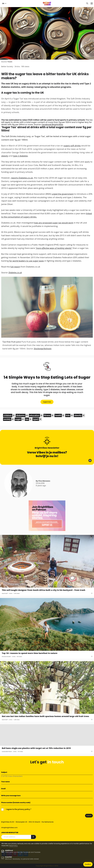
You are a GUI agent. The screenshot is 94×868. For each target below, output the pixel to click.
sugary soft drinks (72, 146)
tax (27, 419)
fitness (47, 415)
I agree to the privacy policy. (18, 809)
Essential (8, 857)
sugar (18, 419)
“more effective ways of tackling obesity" (54, 248)
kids (68, 415)
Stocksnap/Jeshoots (43, 349)
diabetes (21, 415)
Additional (9, 850)
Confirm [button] (88, 864)
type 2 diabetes (20, 156)
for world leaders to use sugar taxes (26, 261)
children (8, 415)
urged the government (63, 194)
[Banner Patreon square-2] (47, 516)
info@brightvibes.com (9, 828)
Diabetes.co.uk (15, 273)
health (58, 415)
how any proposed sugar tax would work (53, 223)
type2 (36, 419)
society (7, 419)
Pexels (10, 62)
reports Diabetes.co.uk (22, 178)
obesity (5, 156)
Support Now (47, 402)
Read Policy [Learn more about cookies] (13, 846)
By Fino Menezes (43, 481)
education (34, 415)
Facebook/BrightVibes (52, 125)
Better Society (7, 67)
